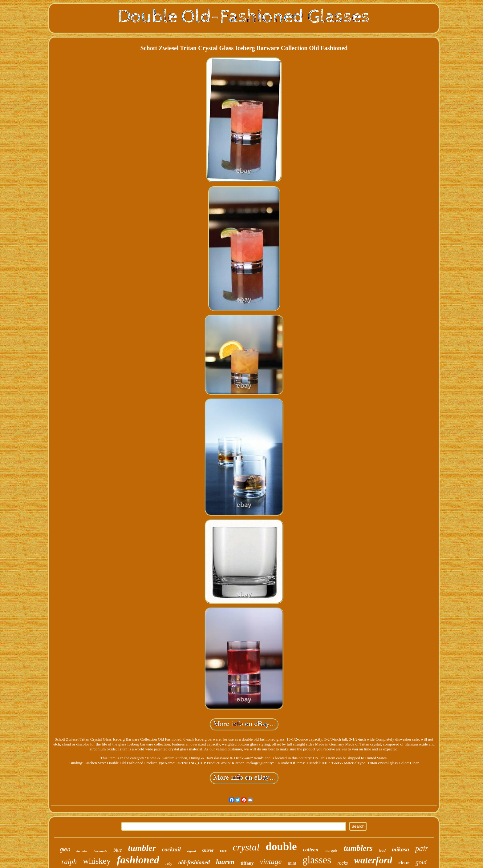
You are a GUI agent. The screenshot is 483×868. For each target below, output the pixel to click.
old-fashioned (194, 862)
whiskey (97, 861)
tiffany (247, 863)
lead (382, 850)
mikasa (400, 849)
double (281, 847)
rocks (343, 863)
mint (292, 863)
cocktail (171, 849)
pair (422, 848)
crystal (246, 847)
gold (421, 862)
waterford (373, 860)
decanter (82, 851)
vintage (271, 862)
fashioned (138, 860)
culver (208, 850)
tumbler (142, 848)
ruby (169, 863)
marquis (331, 850)
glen (65, 850)
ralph (69, 862)
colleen (311, 850)
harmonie (100, 851)
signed (191, 851)
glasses (317, 860)
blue (118, 850)
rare (223, 850)
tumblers (358, 848)
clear (404, 863)
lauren (225, 862)
